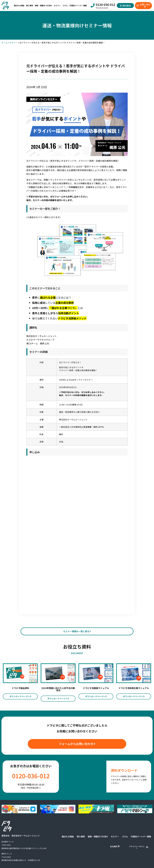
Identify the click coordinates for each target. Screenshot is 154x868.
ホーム (4, 43)
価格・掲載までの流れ (43, 5)
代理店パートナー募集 (78, 5)
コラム (65, 5)
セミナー (57, 5)
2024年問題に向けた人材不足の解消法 (58, 691)
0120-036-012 (106, 5)
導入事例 (30, 5)
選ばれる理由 (19, 5)
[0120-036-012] (93, 6)
